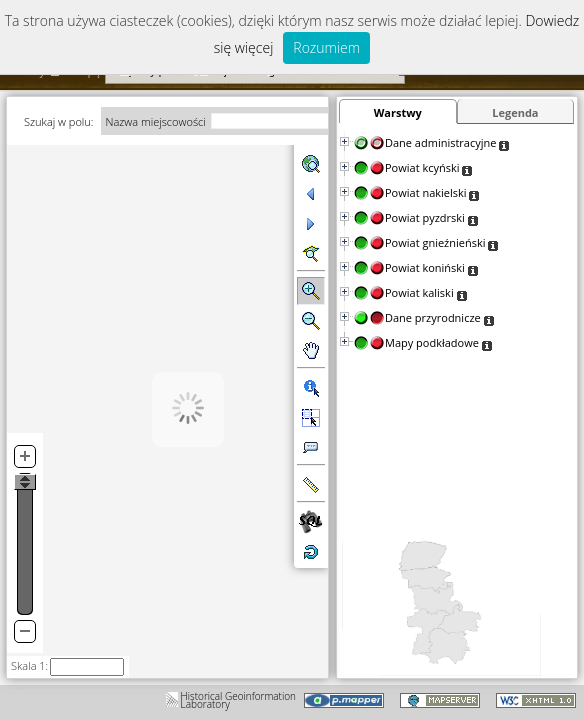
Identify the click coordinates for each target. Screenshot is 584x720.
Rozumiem (326, 47)
